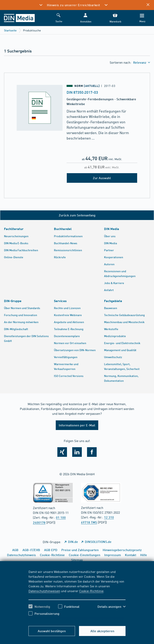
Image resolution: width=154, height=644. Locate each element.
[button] (85, 18)
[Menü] (142, 18)
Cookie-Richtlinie (91, 591)
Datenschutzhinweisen (44, 591)
